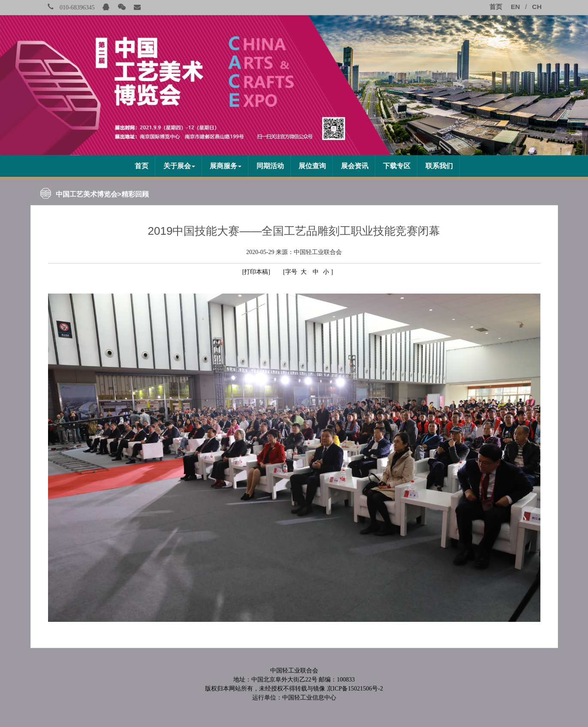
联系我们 (439, 166)
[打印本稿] (256, 272)
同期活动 (270, 166)
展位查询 (312, 166)
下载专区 (397, 166)
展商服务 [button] (226, 166)
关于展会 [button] (179, 166)
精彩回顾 (135, 194)
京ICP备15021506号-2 (355, 689)
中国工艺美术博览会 (87, 194)
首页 (142, 166)
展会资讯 (355, 166)
